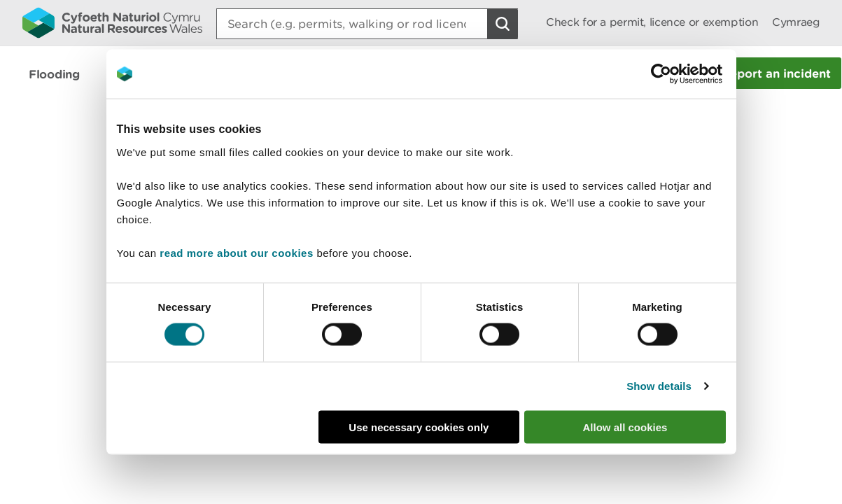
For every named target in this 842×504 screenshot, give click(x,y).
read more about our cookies (236, 252)
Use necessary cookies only (419, 427)
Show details (659, 386)
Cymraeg (796, 22)
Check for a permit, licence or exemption (652, 22)
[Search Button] (503, 24)
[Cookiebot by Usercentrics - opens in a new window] (685, 74)
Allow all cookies (625, 427)
